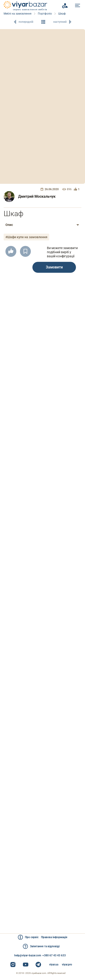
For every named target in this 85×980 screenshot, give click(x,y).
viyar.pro (67, 965)
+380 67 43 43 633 (54, 955)
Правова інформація (54, 937)
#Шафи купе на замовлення (26, 237)
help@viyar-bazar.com (28, 955)
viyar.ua (54, 965)
